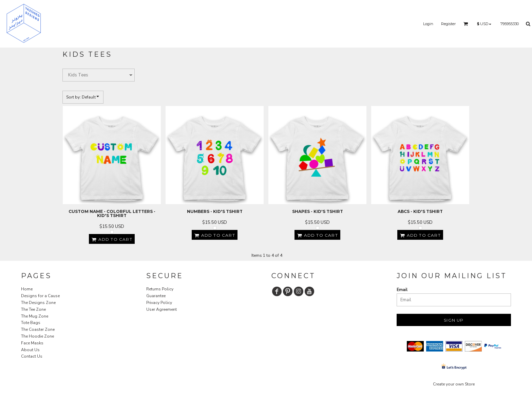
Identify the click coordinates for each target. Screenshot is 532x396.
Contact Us (32, 356)
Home (27, 289)
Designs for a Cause (40, 296)
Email (402, 290)
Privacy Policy (159, 303)
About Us (30, 350)
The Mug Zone (35, 316)
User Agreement (161, 309)
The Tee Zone (33, 309)
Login (428, 24)
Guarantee (156, 296)
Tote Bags (31, 323)
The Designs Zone (38, 303)
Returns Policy (160, 289)
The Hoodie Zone (37, 336)
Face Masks (32, 343)
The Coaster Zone (38, 329)
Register (448, 24)
